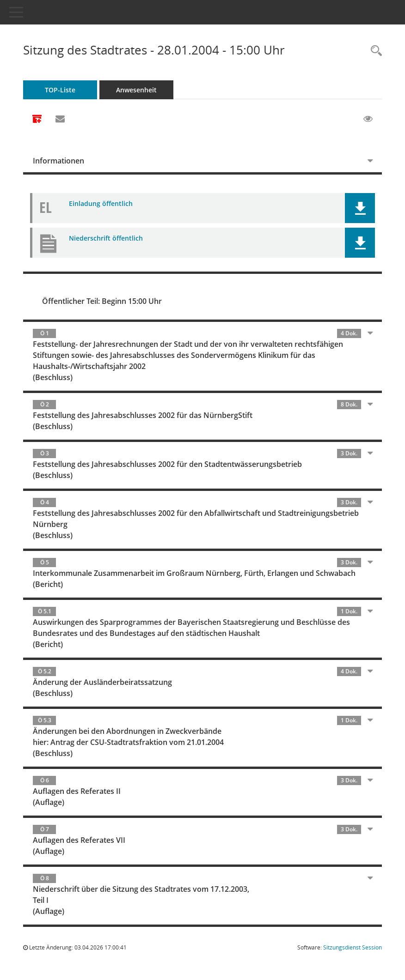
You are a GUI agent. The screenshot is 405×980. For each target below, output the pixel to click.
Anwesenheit (136, 90)
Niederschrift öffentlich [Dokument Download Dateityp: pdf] (106, 238)
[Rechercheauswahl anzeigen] (374, 51)
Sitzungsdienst (353, 947)
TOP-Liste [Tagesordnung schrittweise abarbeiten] (60, 90)
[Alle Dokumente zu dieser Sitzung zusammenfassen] (37, 120)
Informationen (58, 161)
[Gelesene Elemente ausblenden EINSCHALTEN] (368, 119)
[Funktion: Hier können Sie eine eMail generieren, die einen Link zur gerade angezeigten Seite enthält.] (60, 119)
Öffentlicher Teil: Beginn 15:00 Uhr (102, 301)
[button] (360, 208)
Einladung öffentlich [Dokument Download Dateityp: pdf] (101, 203)
